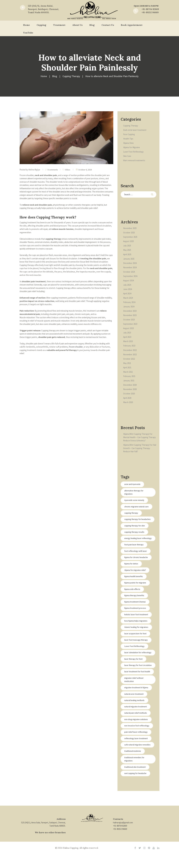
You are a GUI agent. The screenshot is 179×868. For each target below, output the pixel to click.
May (127, 250)
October (129, 233)
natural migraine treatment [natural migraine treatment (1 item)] (136, 721)
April (127, 254)
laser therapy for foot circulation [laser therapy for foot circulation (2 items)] (134, 678)
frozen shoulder (76, 347)
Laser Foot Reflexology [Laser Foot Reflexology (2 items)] (135, 654)
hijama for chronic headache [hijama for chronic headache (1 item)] (137, 565)
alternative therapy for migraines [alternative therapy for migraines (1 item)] (134, 492)
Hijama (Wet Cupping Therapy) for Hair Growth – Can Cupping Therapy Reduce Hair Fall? (139, 448)
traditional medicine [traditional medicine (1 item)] (133, 766)
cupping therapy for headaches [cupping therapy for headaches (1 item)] (133, 521)
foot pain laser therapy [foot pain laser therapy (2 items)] (134, 552)
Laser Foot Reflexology (133, 152)
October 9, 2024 (86, 170)
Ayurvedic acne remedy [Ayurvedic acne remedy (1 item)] (135, 500)
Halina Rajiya (34, 170)
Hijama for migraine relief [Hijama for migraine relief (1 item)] (135, 577)
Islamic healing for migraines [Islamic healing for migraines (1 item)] (137, 635)
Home (44, 76)
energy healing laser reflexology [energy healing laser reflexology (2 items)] (133, 544)
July (127, 246)
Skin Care (127, 156)
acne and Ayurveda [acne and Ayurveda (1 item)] (133, 484)
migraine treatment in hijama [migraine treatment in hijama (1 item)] (137, 702)
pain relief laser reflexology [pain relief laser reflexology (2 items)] (136, 747)
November (130, 228)
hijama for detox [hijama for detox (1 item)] (132, 571)
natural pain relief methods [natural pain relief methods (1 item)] (136, 728)
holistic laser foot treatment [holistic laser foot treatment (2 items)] (137, 622)
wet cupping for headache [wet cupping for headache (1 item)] (136, 788)
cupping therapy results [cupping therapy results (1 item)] (135, 536)
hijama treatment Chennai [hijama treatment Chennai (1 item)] (136, 609)
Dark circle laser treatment (135, 130)
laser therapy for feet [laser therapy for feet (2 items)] (134, 670)
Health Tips (128, 139)
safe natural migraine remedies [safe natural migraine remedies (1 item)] (138, 759)
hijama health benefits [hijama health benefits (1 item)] (134, 584)
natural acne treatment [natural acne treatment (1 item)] (135, 708)
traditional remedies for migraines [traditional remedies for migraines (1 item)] (135, 774)
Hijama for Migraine (132, 147)
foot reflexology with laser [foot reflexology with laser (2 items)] (136, 558)
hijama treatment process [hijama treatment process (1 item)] (136, 616)
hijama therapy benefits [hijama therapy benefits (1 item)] (135, 603)
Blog (55, 76)
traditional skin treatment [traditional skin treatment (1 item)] (136, 782)
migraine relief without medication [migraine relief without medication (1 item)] (134, 694)
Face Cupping (129, 134)
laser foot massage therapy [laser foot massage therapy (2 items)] (136, 647)
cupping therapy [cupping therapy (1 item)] (132, 513)
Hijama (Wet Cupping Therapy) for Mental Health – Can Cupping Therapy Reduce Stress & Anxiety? (140, 437)
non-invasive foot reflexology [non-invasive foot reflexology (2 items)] (137, 740)
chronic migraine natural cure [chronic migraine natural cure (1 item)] (137, 507)
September (130, 237)
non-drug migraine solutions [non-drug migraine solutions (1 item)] (137, 734)
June (128, 289)
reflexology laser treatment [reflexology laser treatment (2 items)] (136, 753)
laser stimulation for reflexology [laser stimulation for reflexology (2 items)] (133, 662)
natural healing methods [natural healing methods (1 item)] (135, 715)
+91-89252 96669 (120, 844)
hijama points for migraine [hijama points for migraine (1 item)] (136, 590)
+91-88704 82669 (120, 841)
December (130, 263)
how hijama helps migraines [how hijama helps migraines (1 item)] (136, 628)
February (129, 302)
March (128, 298)
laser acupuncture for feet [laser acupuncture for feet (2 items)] (136, 641)
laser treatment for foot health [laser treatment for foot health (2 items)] (138, 686)
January (129, 259)
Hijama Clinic (129, 143)
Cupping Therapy (71, 76)
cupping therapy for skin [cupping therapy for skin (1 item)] (135, 529)
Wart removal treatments (134, 160)
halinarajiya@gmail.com (123, 837)
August (129, 241)
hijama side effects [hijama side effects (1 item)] (133, 596)
